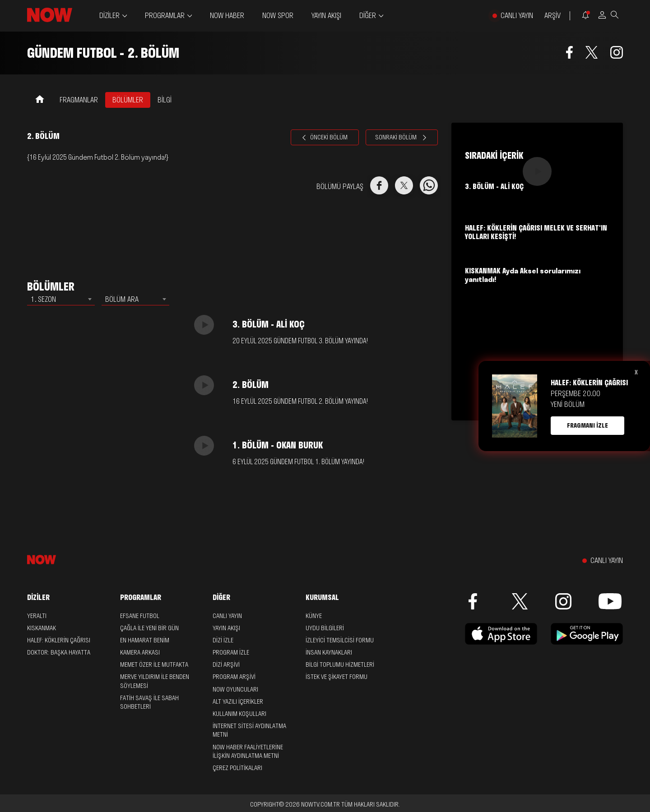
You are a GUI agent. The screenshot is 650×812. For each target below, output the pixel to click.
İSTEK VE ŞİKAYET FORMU (337, 677)
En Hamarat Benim (145, 640)
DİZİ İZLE (223, 640)
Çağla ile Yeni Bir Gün (149, 628)
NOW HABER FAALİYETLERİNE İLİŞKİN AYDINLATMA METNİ (248, 751)
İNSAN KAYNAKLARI (329, 652)
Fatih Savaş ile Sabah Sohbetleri (149, 702)
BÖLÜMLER (128, 100)
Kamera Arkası (140, 652)
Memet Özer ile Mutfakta (154, 664)
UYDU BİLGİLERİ (325, 628)
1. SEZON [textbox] (43, 299)
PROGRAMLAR (165, 16)
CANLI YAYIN (517, 16)
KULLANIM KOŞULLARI (239, 714)
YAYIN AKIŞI (326, 15)
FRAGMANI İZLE (587, 425)
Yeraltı (37, 616)
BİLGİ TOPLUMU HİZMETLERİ (340, 664)
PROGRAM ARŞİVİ (234, 677)
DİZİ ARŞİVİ (226, 664)
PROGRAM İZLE (231, 652)
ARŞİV (552, 16)
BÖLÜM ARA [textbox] (122, 299)
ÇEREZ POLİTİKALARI (237, 768)
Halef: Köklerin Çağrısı (59, 640)
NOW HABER (227, 15)
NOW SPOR (278, 15)
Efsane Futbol (140, 616)
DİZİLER (109, 16)
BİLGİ (165, 100)
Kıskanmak (42, 628)
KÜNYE (314, 616)
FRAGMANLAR (79, 100)
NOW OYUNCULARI (235, 689)
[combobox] (61, 299)
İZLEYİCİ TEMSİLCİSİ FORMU (340, 640)
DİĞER (368, 16)
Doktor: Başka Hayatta (59, 652)
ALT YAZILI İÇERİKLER (238, 701)
